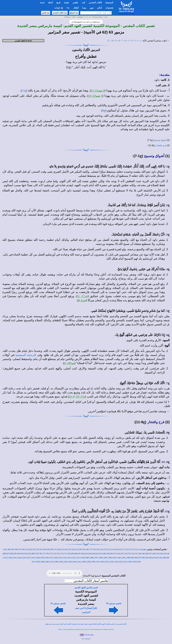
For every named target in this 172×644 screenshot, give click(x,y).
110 (82, 558)
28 (52, 549)
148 (47, 562)
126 (10, 558)
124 (19, 558)
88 (5, 554)
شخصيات (74, 624)
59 (108, 554)
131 (125, 562)
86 (12, 554)
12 (109, 549)
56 (119, 554)
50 (140, 554)
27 (55, 549)
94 (150, 558)
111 (78, 558)
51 (136, 554)
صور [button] (92, 8)
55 (122, 554)
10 (112, 41)
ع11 (24, 90)
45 (158, 554)
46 (154, 554)
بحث (116, 624)
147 (51, 562)
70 (69, 554)
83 (22, 554)
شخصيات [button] (110, 8)
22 (73, 549)
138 (93, 562)
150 (38, 562)
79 (37, 554)
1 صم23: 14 (95, 96)
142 (75, 562)
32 (37, 549)
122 (28, 558)
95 (147, 558)
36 (23, 549)
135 (107, 562)
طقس (90, 624)
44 (161, 554)
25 (62, 549)
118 (47, 558)
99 (132, 558)
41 (5, 549)
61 (101, 554)
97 (140, 558)
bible (74, 17)
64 (90, 554)
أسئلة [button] (50, 3)
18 (87, 549)
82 (26, 554)
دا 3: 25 (81, 397)
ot (89, 17)
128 (139, 562)
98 (136, 558)
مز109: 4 (69, 363)
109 (87, 558)
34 (30, 549)
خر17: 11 (82, 296)
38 (16, 549)
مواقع (47, 624)
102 (119, 558)
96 (143, 558)
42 (168, 554)
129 (134, 562)
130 (130, 562)
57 (115, 554)
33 (34, 549)
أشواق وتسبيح (160, 140)
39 (12, 549)
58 (111, 554)
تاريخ (82, 624)
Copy (82, 635)
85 (15, 554)
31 (41, 549)
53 (129, 554)
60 (104, 554)
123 (24, 558)
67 (79, 554)
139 (88, 562)
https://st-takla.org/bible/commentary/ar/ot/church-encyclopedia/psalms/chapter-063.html (86, 629)
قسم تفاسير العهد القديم (86, 588)
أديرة (65, 624)
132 (121, 562)
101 (124, 558)
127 (5, 558)
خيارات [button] (59, 8)
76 (47, 554)
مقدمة (165, 75)
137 (97, 562)
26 (59, 549)
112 (74, 558)
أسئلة (95, 624)
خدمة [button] (42, 3)
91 (161, 558)
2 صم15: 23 (98, 90)
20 (80, 549)
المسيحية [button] (109, 3)
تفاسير (113, 624)
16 (94, 549)
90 (164, 558)
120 (38, 558)
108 (92, 558)
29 (48, 549)
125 (15, 558)
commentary (80, 17)
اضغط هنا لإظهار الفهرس (23, 41)
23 (69, 549)
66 (83, 554)
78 (40, 554)
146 (56, 562)
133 (116, 562)
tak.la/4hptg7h (86, 639)
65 (87, 554)
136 (102, 562)
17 (91, 549)
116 (56, 558)
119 (42, 558)
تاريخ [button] (58, 3)
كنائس (69, 624)
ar (86, 17)
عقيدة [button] (67, 3)
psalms (106, 17)
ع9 (104, 110)
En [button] (68, 8)
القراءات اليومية (105, 624)
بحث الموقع (74, 13)
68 (76, 554)
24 (66, 549)
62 (97, 554)
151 (33, 562)
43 (165, 554)
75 (51, 554)
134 (111, 562)
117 (51, 558)
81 (30, 554)
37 (19, 549)
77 (44, 554)
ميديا (54, 624)
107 (96, 558)
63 (94, 554)
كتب (79, 624)
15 (98, 549)
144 (65, 562)
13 (105, 549)
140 (84, 562)
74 (54, 554)
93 (154, 558)
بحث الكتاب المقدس (60, 13)
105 (105, 558)
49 (143, 554)
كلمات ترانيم (60, 624)
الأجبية (99, 624)
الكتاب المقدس (122, 624)
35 (27, 549)
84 (19, 554)
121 (33, 558)
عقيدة (86, 624)
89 (168, 558)
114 (65, 558)
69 (72, 554)
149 (42, 562)
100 (128, 558)
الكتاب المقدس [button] (95, 3)
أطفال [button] (76, 8)
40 (9, 549)
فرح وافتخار (161, 145)
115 (60, 558)
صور (51, 624)
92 (157, 558)
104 (110, 558)
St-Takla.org (67, 17)
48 (147, 554)
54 (126, 554)
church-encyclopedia (97, 17)
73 (58, 554)
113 (69, 558)
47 (151, 554)
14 (101, 549)
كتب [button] (83, 3)
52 (133, 554)
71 (65, 554)
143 (70, 562)
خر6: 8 (82, 300)
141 (79, 562)
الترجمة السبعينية (26, 355)
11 (108, 41)
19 (84, 549)
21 (76, 549)
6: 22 (72, 397)
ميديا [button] (84, 8)
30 (44, 549)
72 (62, 554)
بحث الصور (46, 13)
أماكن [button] (99, 8)
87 (8, 554)
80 (33, 554)
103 (115, 558)
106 (101, 558)
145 (61, 562)
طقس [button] (75, 3)
